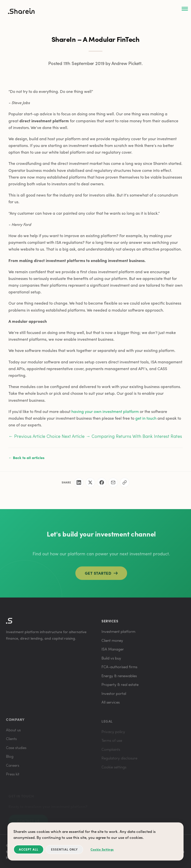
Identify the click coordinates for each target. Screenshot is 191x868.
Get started (101, 576)
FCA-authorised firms (119, 669)
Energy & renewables (119, 678)
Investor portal (114, 695)
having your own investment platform (105, 411)
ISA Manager (113, 651)
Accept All (29, 849)
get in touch (146, 418)
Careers (13, 768)
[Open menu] (185, 9)
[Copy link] (125, 482)
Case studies (16, 750)
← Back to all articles (26, 458)
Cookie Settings (102, 849)
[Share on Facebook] (102, 482)
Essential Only (64, 849)
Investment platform (118, 634)
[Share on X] (90, 482)
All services (111, 704)
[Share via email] (113, 482)
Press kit (13, 777)
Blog (10, 759)
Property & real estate (120, 687)
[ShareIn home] (21, 12)
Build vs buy (111, 660)
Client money (112, 642)
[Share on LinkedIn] (79, 482)
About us (13, 733)
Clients (11, 741)
